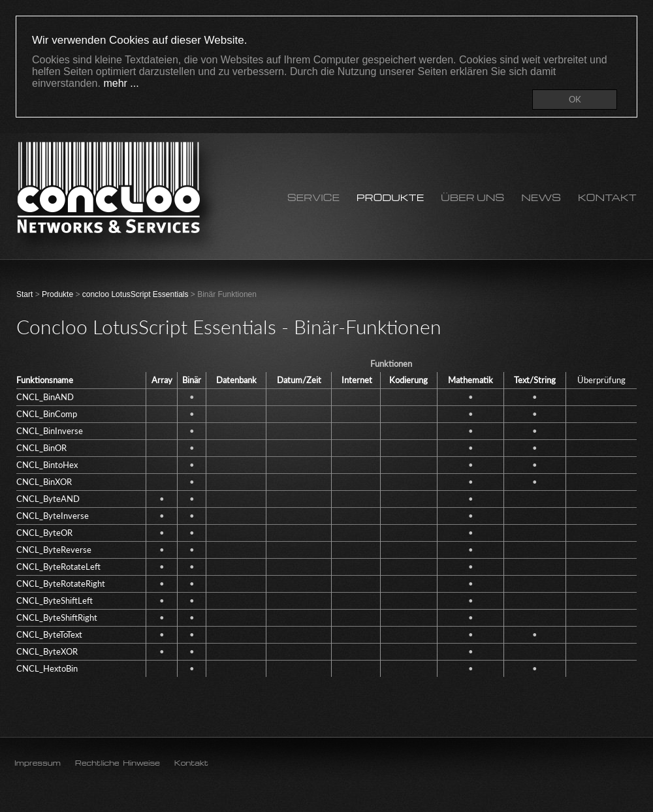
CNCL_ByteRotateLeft (58, 567)
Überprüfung (601, 380)
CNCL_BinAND (45, 397)
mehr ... (121, 83)
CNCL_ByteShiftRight (57, 617)
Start (24, 294)
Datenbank (236, 380)
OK (575, 99)
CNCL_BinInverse (50, 431)
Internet (357, 380)
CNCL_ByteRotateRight (61, 584)
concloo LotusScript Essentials (135, 294)
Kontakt (607, 198)
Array (162, 380)
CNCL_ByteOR (44, 533)
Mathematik (470, 380)
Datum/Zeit (299, 380)
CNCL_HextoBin (47, 668)
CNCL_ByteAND (48, 499)
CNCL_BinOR (41, 448)
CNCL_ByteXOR (47, 651)
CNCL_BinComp (47, 414)
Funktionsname (45, 380)
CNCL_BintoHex (47, 465)
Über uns (472, 198)
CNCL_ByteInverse (53, 516)
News (541, 198)
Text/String (535, 380)
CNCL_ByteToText (49, 634)
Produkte (390, 198)
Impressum (38, 763)
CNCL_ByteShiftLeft (55, 601)
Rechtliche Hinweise (118, 763)
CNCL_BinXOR (44, 482)
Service (313, 198)
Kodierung (408, 380)
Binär (192, 380)
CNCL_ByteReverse (54, 550)
